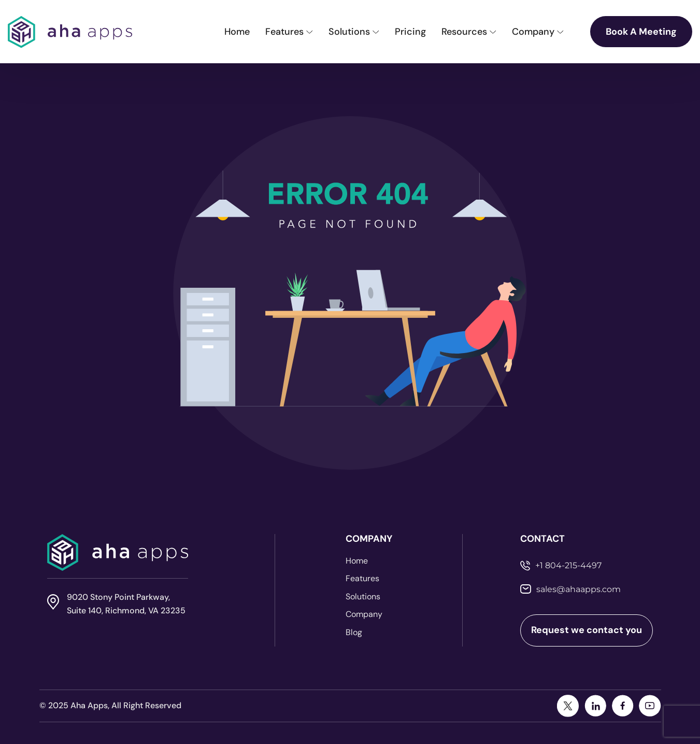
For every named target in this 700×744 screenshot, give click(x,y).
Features (362, 579)
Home (357, 561)
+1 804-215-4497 (568, 565)
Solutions (363, 597)
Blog (354, 633)
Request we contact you (587, 630)
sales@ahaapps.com (578, 589)
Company (364, 614)
